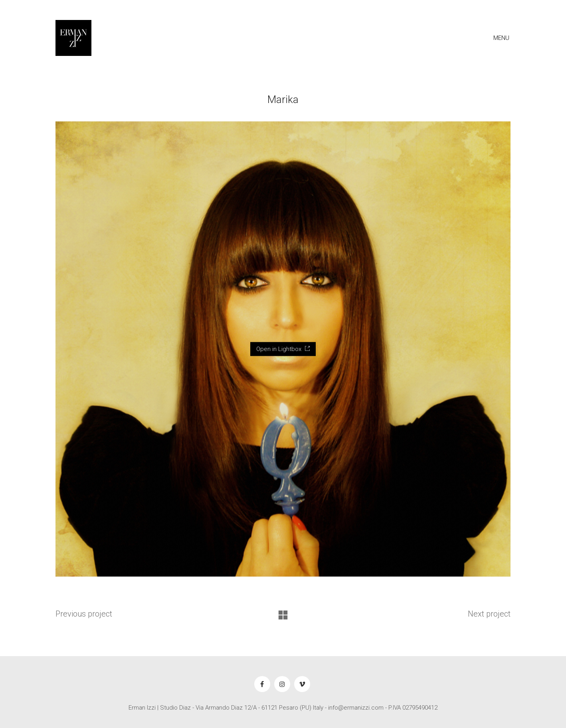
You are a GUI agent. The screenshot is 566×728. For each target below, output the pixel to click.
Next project (489, 614)
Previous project (84, 614)
